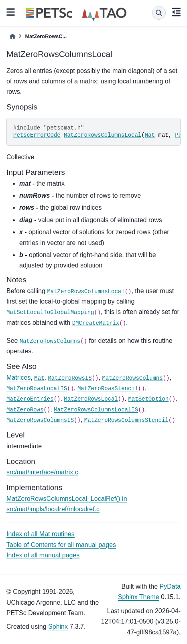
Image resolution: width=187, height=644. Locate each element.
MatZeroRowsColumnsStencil (126, 420)
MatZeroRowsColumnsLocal (103, 135)
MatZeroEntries (30, 399)
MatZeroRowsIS (70, 378)
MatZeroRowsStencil (108, 389)
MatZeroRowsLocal (91, 399)
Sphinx (58, 627)
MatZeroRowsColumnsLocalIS (96, 410)
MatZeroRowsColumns (50, 341)
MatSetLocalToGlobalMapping (50, 312)
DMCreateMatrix (96, 323)
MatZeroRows (25, 410)
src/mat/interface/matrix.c (42, 472)
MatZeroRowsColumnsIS (40, 420)
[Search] (159, 13)
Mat (150, 135)
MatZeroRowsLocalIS (37, 389)
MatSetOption (148, 399)
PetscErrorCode (37, 135)
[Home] (12, 36)
